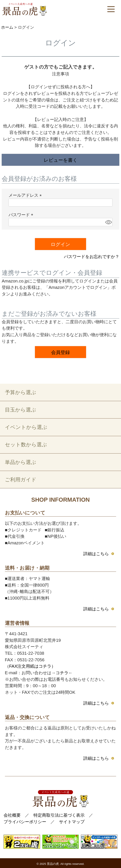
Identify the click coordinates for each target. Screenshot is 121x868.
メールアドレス (26, 195)
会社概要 (12, 815)
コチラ (62, 673)
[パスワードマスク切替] (108, 222)
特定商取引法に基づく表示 (59, 815)
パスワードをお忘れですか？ (92, 256)
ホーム (7, 27)
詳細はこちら (96, 554)
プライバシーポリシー (25, 822)
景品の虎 (53, 864)
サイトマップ (72, 822)
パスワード (22, 215)
